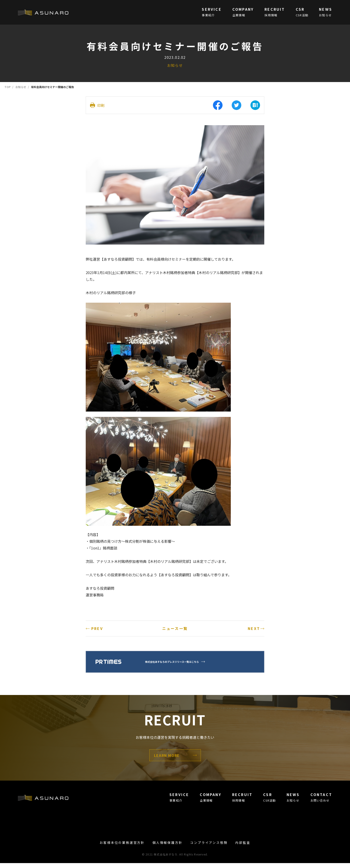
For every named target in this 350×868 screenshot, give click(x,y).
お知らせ (175, 65)
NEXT (254, 624)
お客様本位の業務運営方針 (122, 847)
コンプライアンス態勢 (209, 847)
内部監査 (243, 847)
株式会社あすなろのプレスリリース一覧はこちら (181, 667)
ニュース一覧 (175, 624)
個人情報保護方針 (167, 847)
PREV (97, 624)
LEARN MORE (167, 760)
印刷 (101, 103)
